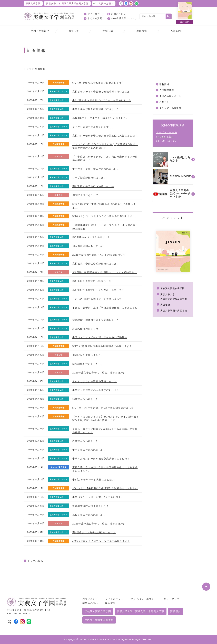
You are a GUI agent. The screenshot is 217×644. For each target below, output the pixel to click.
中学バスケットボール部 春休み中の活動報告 (100, 337)
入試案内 (176, 31)
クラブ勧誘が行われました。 (89, 178)
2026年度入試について (124, 18)
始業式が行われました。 (87, 399)
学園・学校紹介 (40, 31)
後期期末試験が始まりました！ (91, 506)
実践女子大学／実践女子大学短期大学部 (140, 611)
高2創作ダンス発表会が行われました (94, 532)
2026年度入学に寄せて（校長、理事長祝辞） (99, 373)
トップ (28, 69)
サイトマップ (172, 599)
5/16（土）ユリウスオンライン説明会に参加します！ (104, 216)
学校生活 (108, 31)
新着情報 (165, 84)
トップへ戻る (35, 561)
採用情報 (110, 603)
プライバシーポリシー (144, 599)
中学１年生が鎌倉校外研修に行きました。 (97, 109)
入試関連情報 (167, 90)
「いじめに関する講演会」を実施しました (97, 299)
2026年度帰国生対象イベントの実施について (99, 255)
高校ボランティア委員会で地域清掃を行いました (101, 92)
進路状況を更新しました (87, 355)
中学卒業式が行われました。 (89, 450)
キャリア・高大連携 (171, 109)
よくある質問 (95, 18)
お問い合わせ (118, 14)
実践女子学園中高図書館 (175, 311)
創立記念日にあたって (85, 195)
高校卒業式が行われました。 (89, 515)
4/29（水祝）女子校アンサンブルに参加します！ (101, 541)
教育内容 (74, 31)
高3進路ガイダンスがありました (91, 237)
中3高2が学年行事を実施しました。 (93, 480)
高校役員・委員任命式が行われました (95, 264)
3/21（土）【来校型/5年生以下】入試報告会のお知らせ (105, 488)
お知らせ (165, 103)
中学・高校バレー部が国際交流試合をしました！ (101, 459)
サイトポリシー (114, 599)
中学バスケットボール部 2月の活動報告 (97, 497)
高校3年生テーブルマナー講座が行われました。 (101, 118)
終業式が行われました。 (87, 441)
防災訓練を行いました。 (87, 364)
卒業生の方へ (90, 603)
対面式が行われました (85, 329)
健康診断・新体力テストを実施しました (96, 320)
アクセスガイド (96, 14)
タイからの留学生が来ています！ (92, 127)
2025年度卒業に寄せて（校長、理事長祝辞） (99, 524)
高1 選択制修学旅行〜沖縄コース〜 (93, 186)
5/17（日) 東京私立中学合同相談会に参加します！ (102, 346)
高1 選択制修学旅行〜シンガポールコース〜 (98, 290)
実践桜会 (166, 305)
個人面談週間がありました (88, 246)
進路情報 (142, 31)
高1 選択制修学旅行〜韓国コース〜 (93, 281)
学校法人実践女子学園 (173, 289)
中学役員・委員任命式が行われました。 (96, 169)
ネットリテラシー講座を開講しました (95, 381)
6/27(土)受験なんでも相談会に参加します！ (98, 83)
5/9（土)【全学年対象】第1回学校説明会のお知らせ (103, 408)
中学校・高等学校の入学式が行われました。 (98, 390)
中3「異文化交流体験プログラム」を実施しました (102, 100)
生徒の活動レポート (171, 96)
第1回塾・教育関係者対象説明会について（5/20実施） (105, 272)
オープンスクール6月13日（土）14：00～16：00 (166, 137)
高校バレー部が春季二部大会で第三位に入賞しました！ (105, 136)
